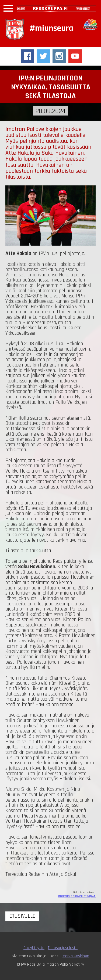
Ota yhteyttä (34, 948)
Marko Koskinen (76, 956)
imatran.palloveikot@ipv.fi (77, 896)
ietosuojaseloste (64, 948)
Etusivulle (22, 916)
